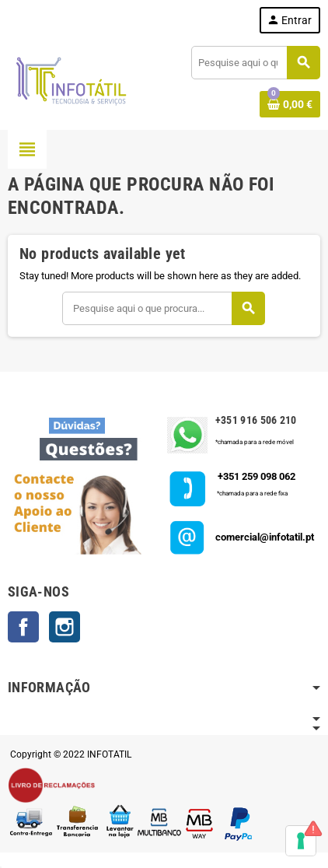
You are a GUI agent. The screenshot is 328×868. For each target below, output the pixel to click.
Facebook (23, 627)
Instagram (65, 627)
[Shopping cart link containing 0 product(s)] (290, 104)
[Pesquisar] (255, 63)
